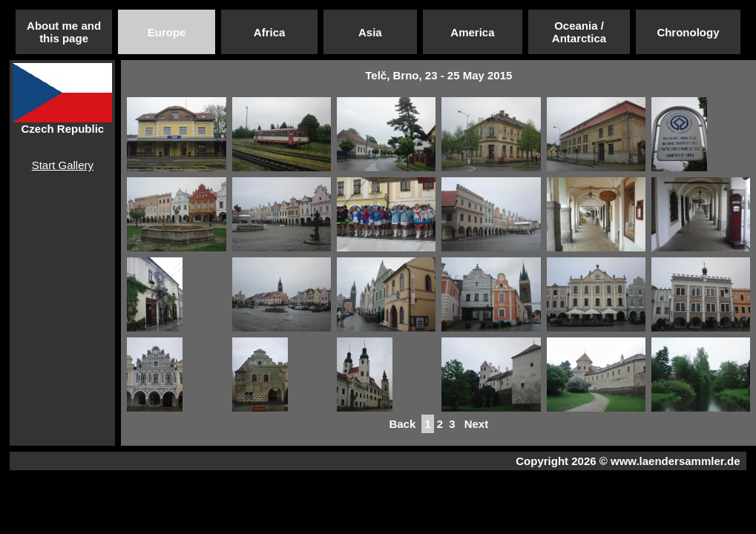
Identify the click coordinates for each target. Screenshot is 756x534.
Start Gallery (63, 165)
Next (477, 424)
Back (402, 424)
